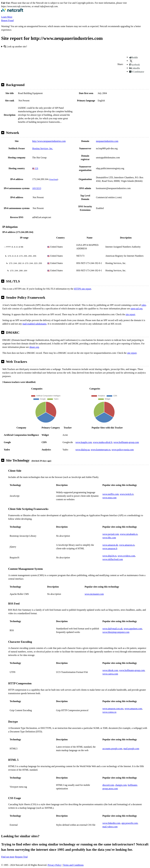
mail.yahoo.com (110, 827)
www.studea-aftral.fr (103, 442)
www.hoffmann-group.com (126, 442)
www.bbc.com (109, 538)
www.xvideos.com (126, 556)
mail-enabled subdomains (34, 324)
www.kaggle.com (84, 442)
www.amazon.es (127, 545)
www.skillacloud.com (113, 559)
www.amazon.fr (110, 548)
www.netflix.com (111, 494)
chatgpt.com (121, 785)
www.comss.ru (109, 712)
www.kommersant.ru (101, 450)
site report (130, 314)
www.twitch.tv (127, 494)
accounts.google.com (112, 749)
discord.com (108, 785)
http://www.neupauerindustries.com (49, 141)
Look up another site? (15, 47)
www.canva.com (110, 674)
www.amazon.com (133, 709)
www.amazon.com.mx (113, 709)
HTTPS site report (83, 289)
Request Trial (21, 857)
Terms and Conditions (73, 865)
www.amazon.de (110, 545)
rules (144, 305)
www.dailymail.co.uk (112, 629)
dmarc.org (34, 347)
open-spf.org (136, 309)
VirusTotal (53, 179)
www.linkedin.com (111, 823)
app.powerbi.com (130, 823)
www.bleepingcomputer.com (116, 632)
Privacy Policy (54, 865)
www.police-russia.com (123, 450)
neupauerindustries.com (107, 141)
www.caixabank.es (129, 534)
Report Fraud (7, 20)
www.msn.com (109, 498)
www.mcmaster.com (94, 594)
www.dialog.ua (83, 450)
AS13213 (37, 188)
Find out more (8, 857)
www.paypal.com (111, 534)
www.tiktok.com (110, 670)
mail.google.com (131, 749)
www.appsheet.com (133, 629)
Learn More (7, 17)
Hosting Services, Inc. (43, 148)
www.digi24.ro (109, 556)
